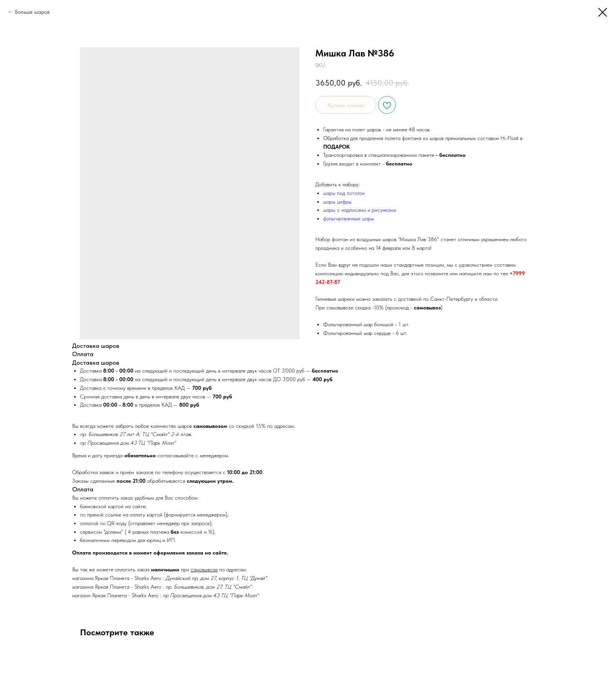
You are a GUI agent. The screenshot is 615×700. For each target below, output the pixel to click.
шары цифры (337, 202)
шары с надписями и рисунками (360, 210)
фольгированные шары (349, 218)
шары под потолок (344, 193)
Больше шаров (32, 12)
